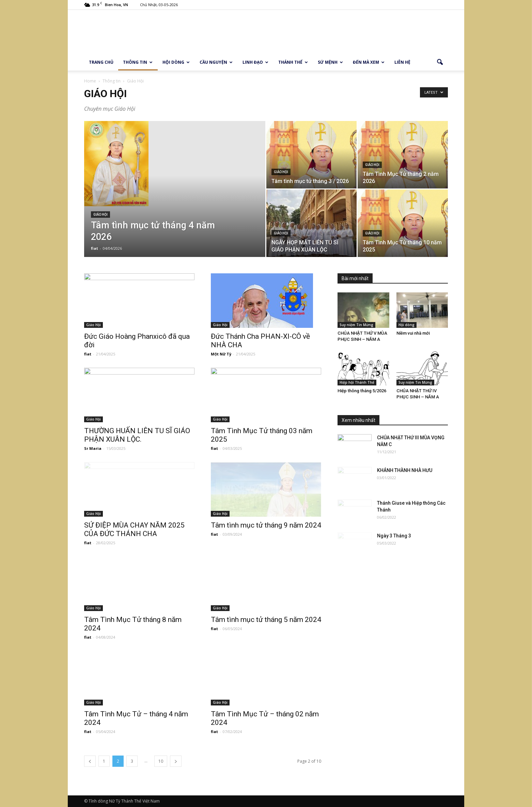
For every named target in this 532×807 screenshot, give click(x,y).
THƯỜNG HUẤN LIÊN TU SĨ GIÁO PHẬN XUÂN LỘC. (137, 435)
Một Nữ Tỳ (221, 354)
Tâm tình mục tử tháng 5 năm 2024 (266, 620)
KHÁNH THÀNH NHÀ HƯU (405, 470)
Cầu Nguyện (216, 62)
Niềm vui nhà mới (413, 333)
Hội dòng (176, 62)
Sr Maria (93, 448)
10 (161, 761)
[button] (440, 62)
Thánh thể (293, 62)
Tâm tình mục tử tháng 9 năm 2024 (266, 525)
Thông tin (138, 62)
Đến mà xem (369, 62)
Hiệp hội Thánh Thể (357, 382)
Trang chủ (101, 62)
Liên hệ (402, 62)
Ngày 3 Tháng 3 (394, 536)
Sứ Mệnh (330, 62)
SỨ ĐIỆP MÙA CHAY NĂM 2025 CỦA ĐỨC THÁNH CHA (134, 529)
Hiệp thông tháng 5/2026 (362, 391)
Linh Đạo (255, 62)
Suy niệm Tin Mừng (356, 325)
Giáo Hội (100, 215)
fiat (95, 248)
